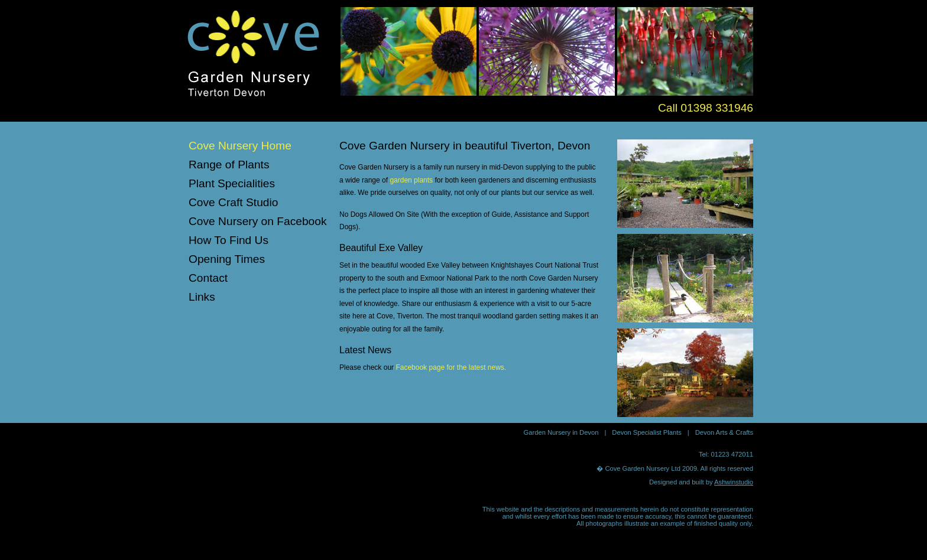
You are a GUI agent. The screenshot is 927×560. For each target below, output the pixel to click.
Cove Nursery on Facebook (258, 221)
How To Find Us (228, 240)
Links (202, 297)
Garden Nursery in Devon (561, 432)
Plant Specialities (232, 183)
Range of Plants (229, 165)
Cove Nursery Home (240, 146)
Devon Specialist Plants (647, 432)
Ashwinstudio (734, 482)
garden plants (411, 180)
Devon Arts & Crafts (724, 432)
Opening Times (227, 259)
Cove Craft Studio (233, 202)
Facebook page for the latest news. (451, 367)
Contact (208, 278)
